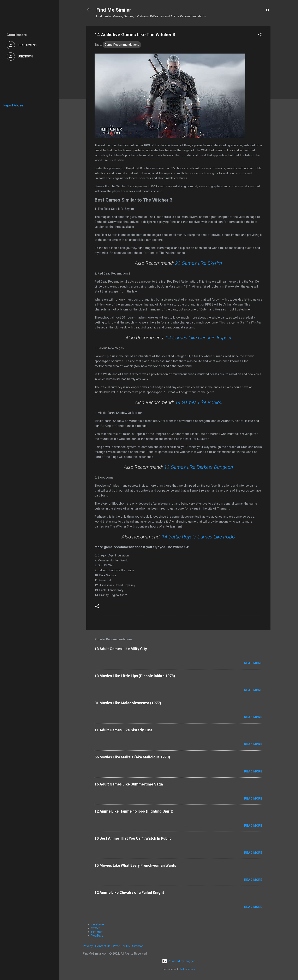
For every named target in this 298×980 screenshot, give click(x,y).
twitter (96, 928)
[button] (260, 35)
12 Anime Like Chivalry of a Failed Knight (129, 892)
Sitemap (138, 946)
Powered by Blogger (178, 961)
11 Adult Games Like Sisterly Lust (123, 730)
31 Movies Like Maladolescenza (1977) (128, 703)
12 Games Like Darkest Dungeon (199, 467)
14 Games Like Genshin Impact (199, 338)
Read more (253, 663)
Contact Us (103, 946)
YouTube (97, 936)
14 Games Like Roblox (199, 402)
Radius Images (187, 969)
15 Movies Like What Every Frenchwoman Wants (135, 865)
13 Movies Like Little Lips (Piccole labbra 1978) (135, 676)
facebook (98, 924)
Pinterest (97, 932)
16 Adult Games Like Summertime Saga (129, 784)
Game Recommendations (122, 45)
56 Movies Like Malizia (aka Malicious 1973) (132, 757)
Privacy (88, 946)
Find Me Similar (114, 10)
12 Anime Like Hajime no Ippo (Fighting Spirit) (134, 811)
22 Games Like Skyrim (199, 263)
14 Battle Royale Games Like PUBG (199, 537)
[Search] (268, 11)
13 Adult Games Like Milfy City (121, 649)
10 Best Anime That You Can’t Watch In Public (133, 838)
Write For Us (121, 946)
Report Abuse (13, 105)
